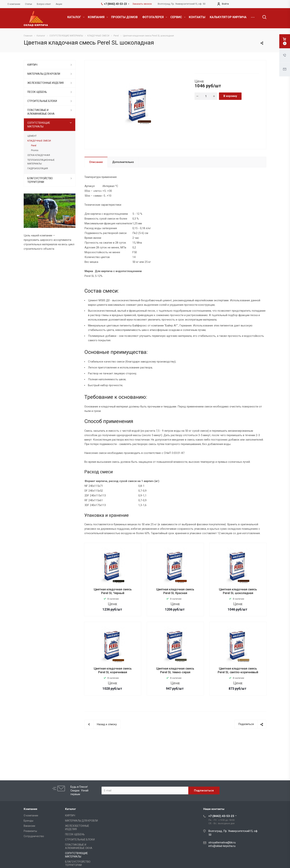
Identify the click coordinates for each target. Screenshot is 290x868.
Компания (30, 809)
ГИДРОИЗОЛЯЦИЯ (38, 168)
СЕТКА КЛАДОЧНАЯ (39, 155)
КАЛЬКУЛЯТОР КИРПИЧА (228, 17)
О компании (31, 815)
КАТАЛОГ (76, 17)
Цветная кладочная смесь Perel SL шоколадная (238, 591)
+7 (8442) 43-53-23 (221, 816)
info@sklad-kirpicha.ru (222, 846)
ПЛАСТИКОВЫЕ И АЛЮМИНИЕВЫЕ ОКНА (41, 112)
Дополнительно (123, 162)
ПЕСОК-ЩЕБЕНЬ (37, 92)
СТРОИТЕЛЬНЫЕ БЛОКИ (42, 101)
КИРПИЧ (32, 65)
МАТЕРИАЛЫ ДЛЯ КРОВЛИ (44, 74)
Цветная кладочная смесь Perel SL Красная (175, 591)
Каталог (71, 809)
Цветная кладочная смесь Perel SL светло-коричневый (238, 670)
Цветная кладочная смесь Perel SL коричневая (113, 670)
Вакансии (29, 826)
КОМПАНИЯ (98, 17)
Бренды (28, 821)
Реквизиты (30, 831)
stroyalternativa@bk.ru (222, 842)
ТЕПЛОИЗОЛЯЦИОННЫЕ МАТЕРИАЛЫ (41, 162)
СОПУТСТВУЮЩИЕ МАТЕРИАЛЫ (39, 125)
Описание (96, 162)
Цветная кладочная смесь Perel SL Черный (113, 591)
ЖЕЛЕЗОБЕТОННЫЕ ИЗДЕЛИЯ (45, 83)
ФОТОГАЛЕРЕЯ (155, 17)
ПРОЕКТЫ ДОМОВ (124, 17)
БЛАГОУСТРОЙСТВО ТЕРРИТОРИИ (40, 180)
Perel (34, 145)
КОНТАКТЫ (197, 17)
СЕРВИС (178, 17)
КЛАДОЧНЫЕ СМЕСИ (39, 141)
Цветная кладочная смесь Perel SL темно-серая (175, 670)
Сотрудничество (34, 836)
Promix (35, 150)
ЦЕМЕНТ (32, 136)
